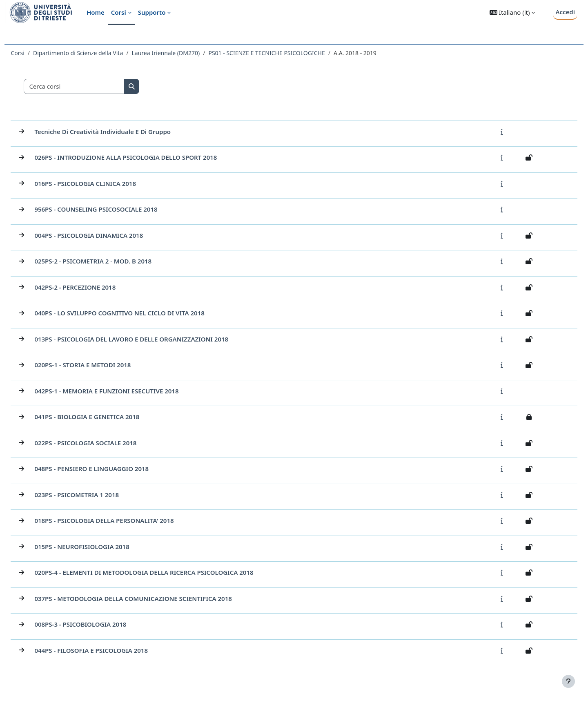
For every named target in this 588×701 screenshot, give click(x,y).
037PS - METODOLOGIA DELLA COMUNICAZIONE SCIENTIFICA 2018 (151, 598)
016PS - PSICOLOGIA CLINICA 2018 (104, 183)
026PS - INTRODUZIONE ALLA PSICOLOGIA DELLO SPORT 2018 (144, 157)
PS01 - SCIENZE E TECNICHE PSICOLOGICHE (285, 53)
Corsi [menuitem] (119, 12)
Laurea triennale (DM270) (184, 53)
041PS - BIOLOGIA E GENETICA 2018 (105, 417)
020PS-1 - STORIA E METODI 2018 (101, 365)
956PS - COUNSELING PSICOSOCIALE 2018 (114, 209)
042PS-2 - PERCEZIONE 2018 (93, 287)
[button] (512, 12)
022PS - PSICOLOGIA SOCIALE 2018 (104, 443)
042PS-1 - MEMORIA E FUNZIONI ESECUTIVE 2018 (125, 391)
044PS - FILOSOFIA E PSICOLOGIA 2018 (109, 650)
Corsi (36, 53)
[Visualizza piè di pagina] (568, 681)
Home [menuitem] (96, 12)
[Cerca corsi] (93, 86)
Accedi (565, 12)
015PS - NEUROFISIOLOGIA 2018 (100, 547)
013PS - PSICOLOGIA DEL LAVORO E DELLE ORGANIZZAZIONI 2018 (150, 339)
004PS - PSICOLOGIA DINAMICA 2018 (107, 235)
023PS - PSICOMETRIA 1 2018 (95, 495)
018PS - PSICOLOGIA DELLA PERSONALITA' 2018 (122, 520)
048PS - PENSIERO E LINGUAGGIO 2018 (110, 469)
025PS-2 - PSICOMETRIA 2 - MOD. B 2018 (111, 261)
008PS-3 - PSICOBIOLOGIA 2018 (99, 624)
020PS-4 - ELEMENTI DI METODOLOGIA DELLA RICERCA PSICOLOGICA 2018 (162, 572)
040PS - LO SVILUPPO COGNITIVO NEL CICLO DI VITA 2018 (138, 313)
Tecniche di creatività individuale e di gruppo (121, 132)
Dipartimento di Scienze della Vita (96, 53)
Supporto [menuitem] (152, 12)
